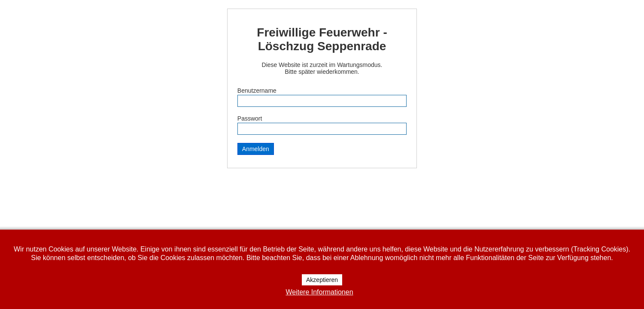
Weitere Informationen (319, 292)
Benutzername (257, 91)
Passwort (250, 118)
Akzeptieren (322, 280)
